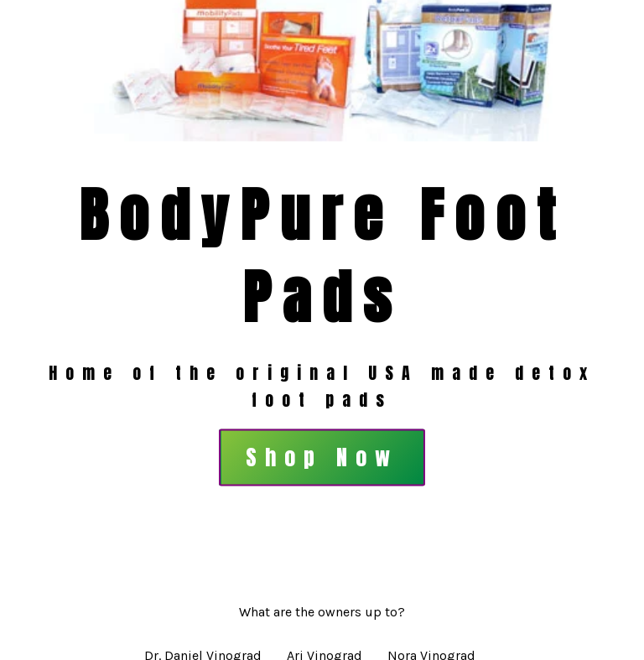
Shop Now (322, 458)
